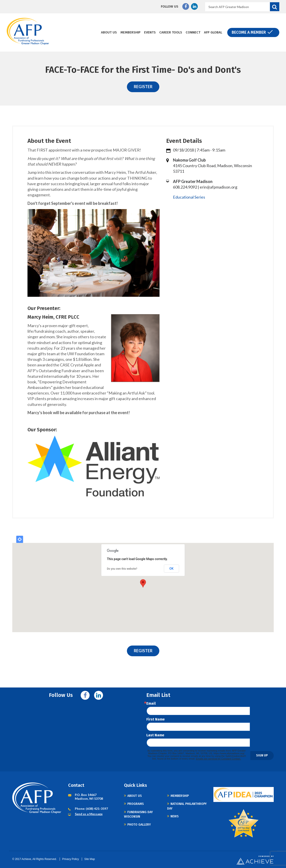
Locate (20, 539)
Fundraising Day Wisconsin (138, 814)
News (175, 816)
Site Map (89, 859)
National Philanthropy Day (187, 806)
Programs (136, 804)
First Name (156, 719)
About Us (109, 32)
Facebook (186, 6)
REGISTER (143, 87)
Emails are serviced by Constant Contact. (219, 759)
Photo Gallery (139, 825)
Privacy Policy (70, 859)
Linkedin (194, 6)
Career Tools (171, 32)
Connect (193, 32)
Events (150, 32)
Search (275, 7)
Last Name (155, 735)
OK (171, 569)
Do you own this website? (122, 569)
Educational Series (189, 197)
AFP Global (213, 32)
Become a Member (249, 32)
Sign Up (262, 755)
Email (151, 704)
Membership (130, 32)
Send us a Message (89, 814)
